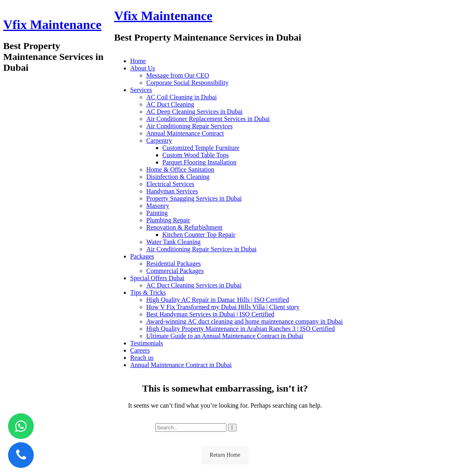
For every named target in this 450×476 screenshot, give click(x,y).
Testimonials (147, 343)
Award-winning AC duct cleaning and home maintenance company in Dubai (245, 321)
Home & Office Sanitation (180, 169)
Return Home (225, 455)
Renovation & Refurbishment (184, 227)
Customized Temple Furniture (201, 148)
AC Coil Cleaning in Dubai (182, 97)
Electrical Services (171, 184)
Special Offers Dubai (157, 278)
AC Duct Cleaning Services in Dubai (194, 285)
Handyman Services (172, 191)
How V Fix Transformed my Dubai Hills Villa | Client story (223, 307)
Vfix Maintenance (52, 25)
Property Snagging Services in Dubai (194, 198)
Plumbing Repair (168, 220)
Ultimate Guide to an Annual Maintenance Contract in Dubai (225, 336)
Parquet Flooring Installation (199, 162)
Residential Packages (174, 264)
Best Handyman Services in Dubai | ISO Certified (210, 314)
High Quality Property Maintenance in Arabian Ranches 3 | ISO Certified (241, 329)
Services (141, 90)
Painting (157, 213)
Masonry (158, 206)
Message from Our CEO (178, 75)
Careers (140, 350)
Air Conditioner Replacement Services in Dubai (208, 119)
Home (138, 61)
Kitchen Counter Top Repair (199, 235)
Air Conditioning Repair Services (190, 126)
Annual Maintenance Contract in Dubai (181, 365)
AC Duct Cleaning (170, 104)
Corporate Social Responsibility (187, 83)
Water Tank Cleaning (174, 242)
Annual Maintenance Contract (185, 133)
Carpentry (159, 141)
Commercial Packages (175, 271)
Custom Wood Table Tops (196, 155)
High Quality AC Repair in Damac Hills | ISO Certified (218, 300)
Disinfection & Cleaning (178, 177)
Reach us (142, 358)
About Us (143, 68)
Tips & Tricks (148, 292)
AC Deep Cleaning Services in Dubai (195, 112)
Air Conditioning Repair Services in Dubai (201, 249)
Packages (142, 256)
